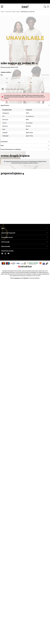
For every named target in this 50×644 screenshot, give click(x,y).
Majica (28, 113)
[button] (2, 7)
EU (2, 75)
